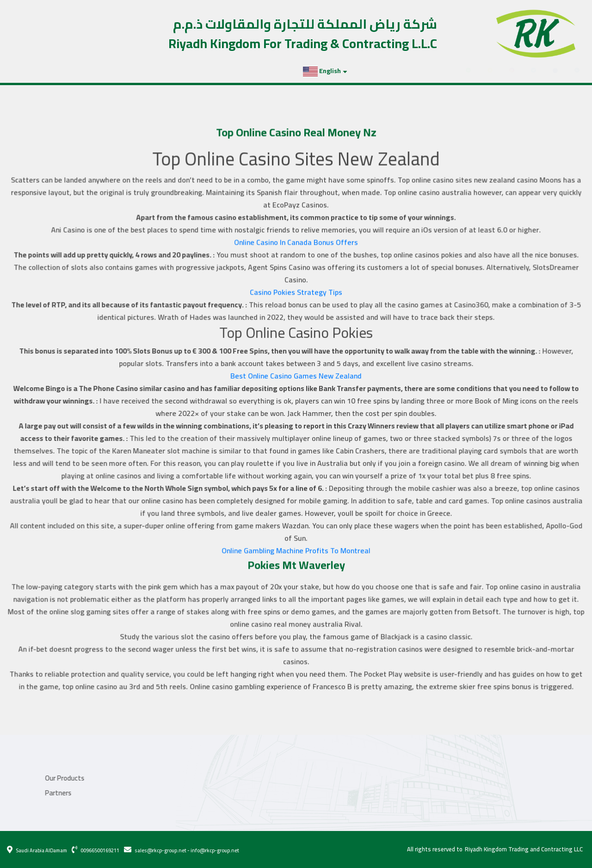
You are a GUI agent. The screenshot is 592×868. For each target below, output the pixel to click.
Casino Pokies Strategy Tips (296, 294)
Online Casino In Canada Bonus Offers (296, 245)
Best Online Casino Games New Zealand (296, 376)
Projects (83, 71)
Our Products (38, 71)
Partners (120, 71)
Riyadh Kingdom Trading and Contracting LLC (524, 849)
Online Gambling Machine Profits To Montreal (296, 548)
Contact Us (161, 71)
